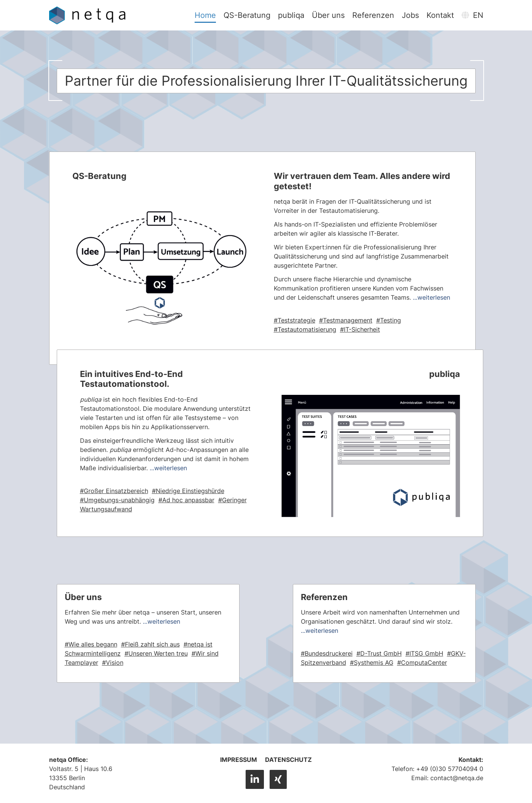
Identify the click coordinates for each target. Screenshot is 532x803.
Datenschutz (288, 760)
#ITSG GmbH (424, 653)
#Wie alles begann (91, 644)
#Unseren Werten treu (156, 653)
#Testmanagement (346, 320)
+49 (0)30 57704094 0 (450, 769)
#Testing (389, 320)
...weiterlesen (431, 297)
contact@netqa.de (457, 778)
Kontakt (441, 15)
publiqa (292, 15)
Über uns (329, 15)
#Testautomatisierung (305, 329)
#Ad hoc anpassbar (186, 500)
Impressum (239, 760)
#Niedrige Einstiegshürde (188, 491)
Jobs (411, 15)
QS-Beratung (248, 15)
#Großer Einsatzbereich (114, 491)
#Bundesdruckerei (327, 653)
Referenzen (374, 15)
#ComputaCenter (422, 663)
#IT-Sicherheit (360, 329)
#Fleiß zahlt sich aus (150, 644)
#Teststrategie (295, 320)
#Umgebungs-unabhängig (117, 500)
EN (473, 15)
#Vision (113, 663)
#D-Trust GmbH (379, 653)
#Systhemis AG (372, 663)
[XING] (278, 779)
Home (206, 15)
